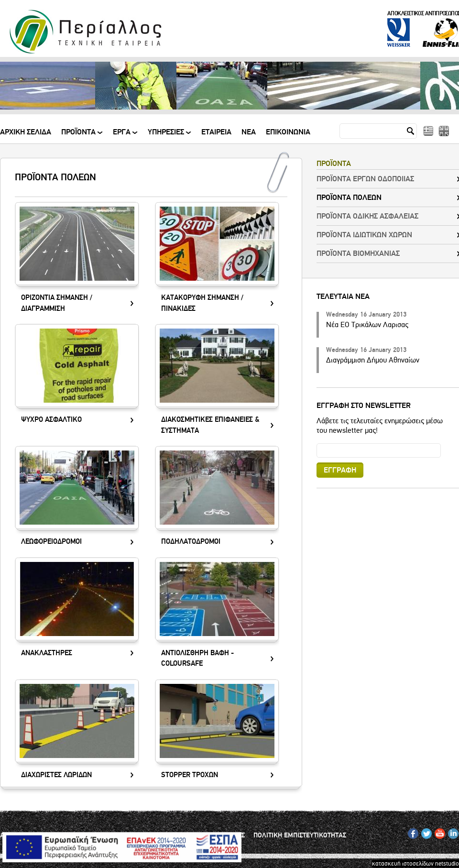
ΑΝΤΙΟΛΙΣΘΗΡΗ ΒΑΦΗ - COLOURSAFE (197, 659)
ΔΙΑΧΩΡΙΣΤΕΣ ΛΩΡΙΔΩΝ (56, 775)
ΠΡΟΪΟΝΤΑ (79, 136)
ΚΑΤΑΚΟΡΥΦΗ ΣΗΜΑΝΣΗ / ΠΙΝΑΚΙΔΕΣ (202, 303)
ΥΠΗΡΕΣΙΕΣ (167, 136)
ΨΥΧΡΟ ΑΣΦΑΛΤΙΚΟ (51, 420)
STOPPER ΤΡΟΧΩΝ (190, 775)
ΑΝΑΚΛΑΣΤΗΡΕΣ (47, 653)
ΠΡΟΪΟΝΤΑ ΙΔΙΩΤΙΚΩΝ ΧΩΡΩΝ (364, 235)
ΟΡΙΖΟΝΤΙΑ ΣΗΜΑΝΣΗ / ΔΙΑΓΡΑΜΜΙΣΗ (57, 303)
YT (438, 832)
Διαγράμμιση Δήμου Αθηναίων (373, 360)
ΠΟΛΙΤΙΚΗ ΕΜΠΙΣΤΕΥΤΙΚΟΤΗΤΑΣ (300, 835)
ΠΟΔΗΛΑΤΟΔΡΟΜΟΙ (191, 542)
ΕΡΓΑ (122, 136)
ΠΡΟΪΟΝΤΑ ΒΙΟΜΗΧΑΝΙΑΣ (358, 253)
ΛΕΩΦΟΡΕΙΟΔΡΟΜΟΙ (51, 542)
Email (317, 443)
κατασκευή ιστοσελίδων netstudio (415, 864)
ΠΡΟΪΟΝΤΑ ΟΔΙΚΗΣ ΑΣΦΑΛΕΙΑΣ (367, 216)
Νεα (249, 132)
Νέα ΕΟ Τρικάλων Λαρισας (367, 325)
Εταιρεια (216, 132)
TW (425, 832)
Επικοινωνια (288, 132)
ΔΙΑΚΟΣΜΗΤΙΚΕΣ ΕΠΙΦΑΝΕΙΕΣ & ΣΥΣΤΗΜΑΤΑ (210, 425)
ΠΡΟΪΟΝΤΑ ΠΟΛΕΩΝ (349, 198)
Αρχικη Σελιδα (26, 132)
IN (451, 832)
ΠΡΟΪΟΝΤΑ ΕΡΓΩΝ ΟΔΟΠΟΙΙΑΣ (365, 179)
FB (411, 832)
